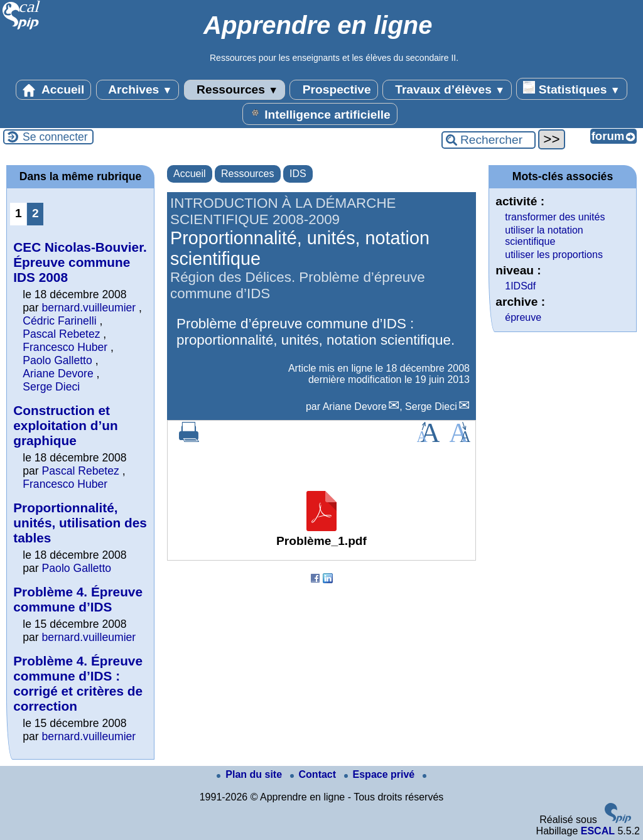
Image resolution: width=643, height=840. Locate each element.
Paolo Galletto (57, 360)
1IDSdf (520, 286)
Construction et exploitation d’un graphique (65, 425)
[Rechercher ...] (489, 140)
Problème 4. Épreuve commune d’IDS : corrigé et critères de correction (78, 683)
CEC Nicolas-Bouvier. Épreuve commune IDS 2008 (80, 262)
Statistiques (571, 89)
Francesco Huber (65, 347)
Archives (138, 90)
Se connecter (55, 137)
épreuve (523, 317)
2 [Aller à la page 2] (35, 213)
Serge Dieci (431, 407)
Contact (315, 774)
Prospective (333, 90)
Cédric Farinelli (59, 321)
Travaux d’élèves (447, 90)
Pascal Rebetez (61, 334)
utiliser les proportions (554, 255)
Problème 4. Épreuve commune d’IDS (78, 599)
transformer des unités (555, 217)
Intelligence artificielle (320, 114)
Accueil (53, 90)
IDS (298, 174)
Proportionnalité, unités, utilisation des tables (80, 523)
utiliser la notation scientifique (544, 236)
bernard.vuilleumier (89, 308)
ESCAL (598, 831)
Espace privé (381, 774)
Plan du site (251, 774)
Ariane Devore (355, 407)
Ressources (235, 90)
